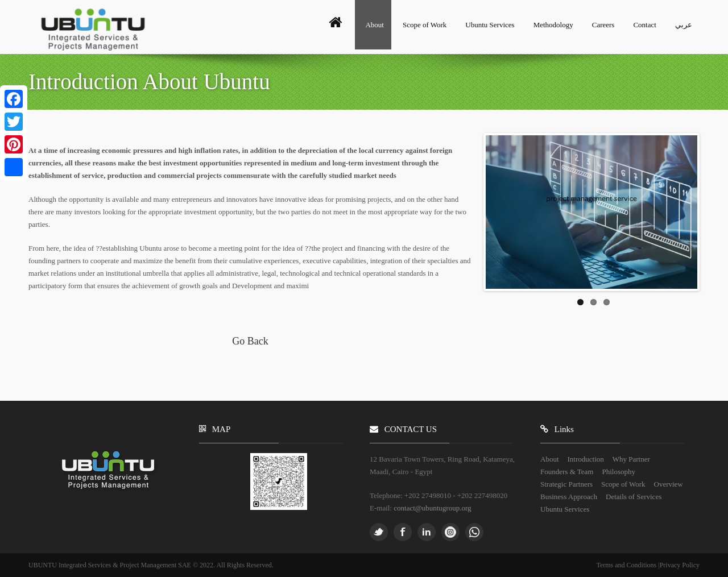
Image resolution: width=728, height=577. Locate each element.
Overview (669, 484)
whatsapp (474, 532)
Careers (603, 25)
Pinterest (450, 532)
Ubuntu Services (490, 25)
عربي (684, 25)
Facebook (403, 532)
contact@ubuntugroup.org (432, 508)
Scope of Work (425, 25)
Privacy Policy (680, 565)
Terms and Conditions (627, 565)
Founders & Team (567, 472)
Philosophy (619, 472)
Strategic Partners (566, 484)
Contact (644, 25)
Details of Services (634, 497)
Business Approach (569, 497)
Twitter (379, 532)
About (375, 25)
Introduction (586, 459)
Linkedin (427, 532)
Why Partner (631, 459)
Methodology (553, 25)
